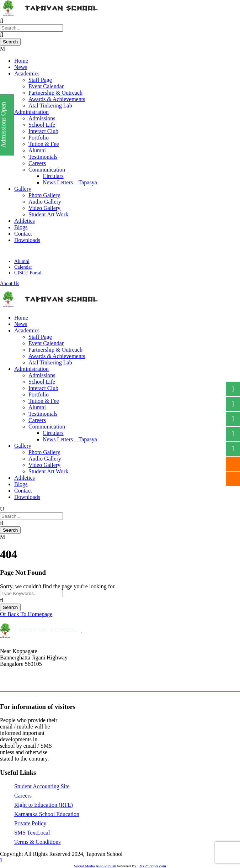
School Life (42, 125)
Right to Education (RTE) (44, 805)
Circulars (53, 176)
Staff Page (40, 80)
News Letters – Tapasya (70, 182)
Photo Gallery (44, 195)
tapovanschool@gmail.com (29, 682)
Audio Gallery (45, 202)
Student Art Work (48, 214)
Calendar (23, 267)
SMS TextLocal (32, 833)
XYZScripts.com (153, 866)
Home (21, 61)
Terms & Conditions (37, 842)
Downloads (27, 240)
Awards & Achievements (57, 99)
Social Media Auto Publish (95, 866)
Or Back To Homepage (26, 614)
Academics (27, 73)
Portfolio (39, 138)
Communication (47, 170)
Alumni (37, 150)
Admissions (42, 118)
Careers (37, 163)
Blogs (21, 227)
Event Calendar (46, 86)
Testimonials (43, 157)
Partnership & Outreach (55, 93)
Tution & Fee (44, 144)
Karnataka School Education (47, 814)
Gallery (23, 189)
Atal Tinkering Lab (50, 106)
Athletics (25, 221)
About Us (10, 283)
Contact (23, 234)
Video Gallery (44, 208)
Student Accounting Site (42, 786)
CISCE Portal (28, 273)
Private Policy (30, 823)
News (21, 67)
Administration (31, 112)
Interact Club (43, 131)
